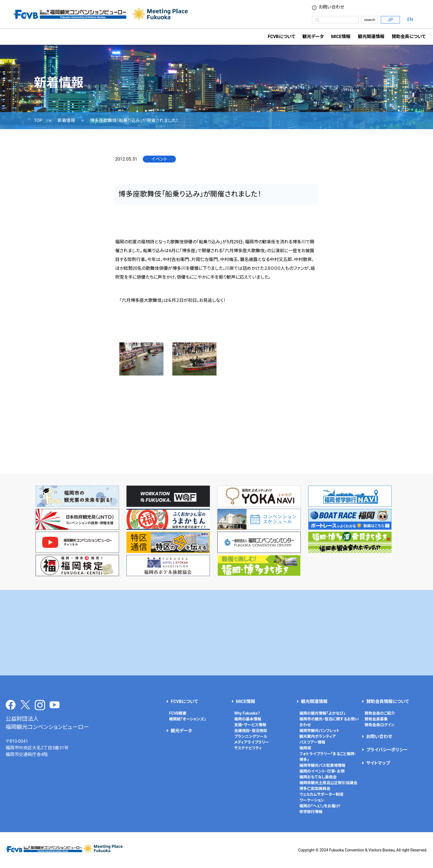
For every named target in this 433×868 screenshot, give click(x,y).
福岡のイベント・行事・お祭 (322, 771)
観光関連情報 (314, 701)
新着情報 (66, 121)
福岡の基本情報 (248, 719)
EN (410, 19)
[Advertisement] (216, 633)
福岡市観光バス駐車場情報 (322, 765)
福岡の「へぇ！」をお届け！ (320, 806)
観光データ (313, 37)
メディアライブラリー (252, 742)
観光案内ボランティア (318, 736)
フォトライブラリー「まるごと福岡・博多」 (328, 757)
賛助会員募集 (376, 719)
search (370, 20)
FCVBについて (184, 701)
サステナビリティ (248, 748)
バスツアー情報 (312, 742)
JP (390, 20)
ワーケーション (312, 800)
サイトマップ (378, 763)
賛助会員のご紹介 (380, 713)
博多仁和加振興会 (315, 789)
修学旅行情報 (311, 812)
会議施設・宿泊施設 (251, 731)
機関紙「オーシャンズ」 (188, 719)
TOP (38, 121)
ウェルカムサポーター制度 (321, 794)
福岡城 (305, 748)
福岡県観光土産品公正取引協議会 (328, 783)
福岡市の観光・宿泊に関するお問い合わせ (329, 722)
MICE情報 (341, 37)
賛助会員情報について (388, 701)
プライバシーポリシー (387, 750)
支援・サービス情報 (250, 725)
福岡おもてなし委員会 (318, 777)
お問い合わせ (332, 7)
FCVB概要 (178, 713)
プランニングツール (251, 736)
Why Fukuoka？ (247, 713)
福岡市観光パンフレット (320, 731)
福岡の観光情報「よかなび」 (322, 713)
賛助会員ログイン (380, 725)
